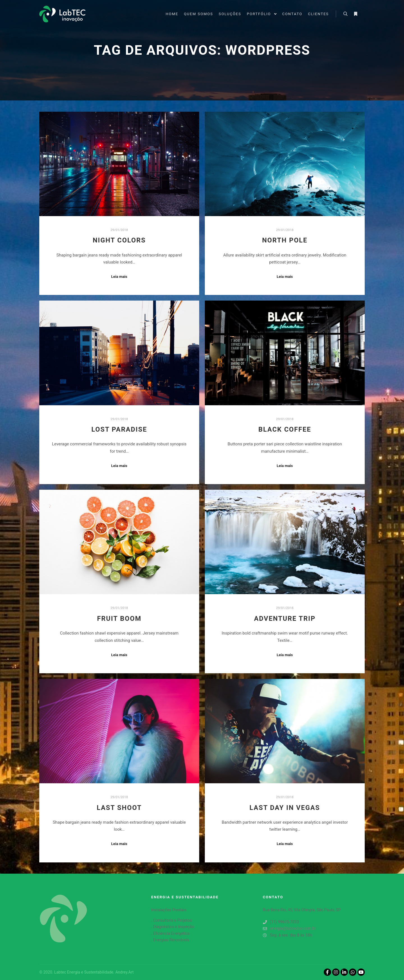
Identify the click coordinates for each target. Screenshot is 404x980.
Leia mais (119, 277)
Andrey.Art (124, 972)
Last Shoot (119, 808)
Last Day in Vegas (285, 808)
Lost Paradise (119, 429)
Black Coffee (285, 429)
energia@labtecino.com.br (289, 929)
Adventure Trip (285, 619)
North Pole (285, 240)
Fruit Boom (119, 619)
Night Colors (119, 240)
